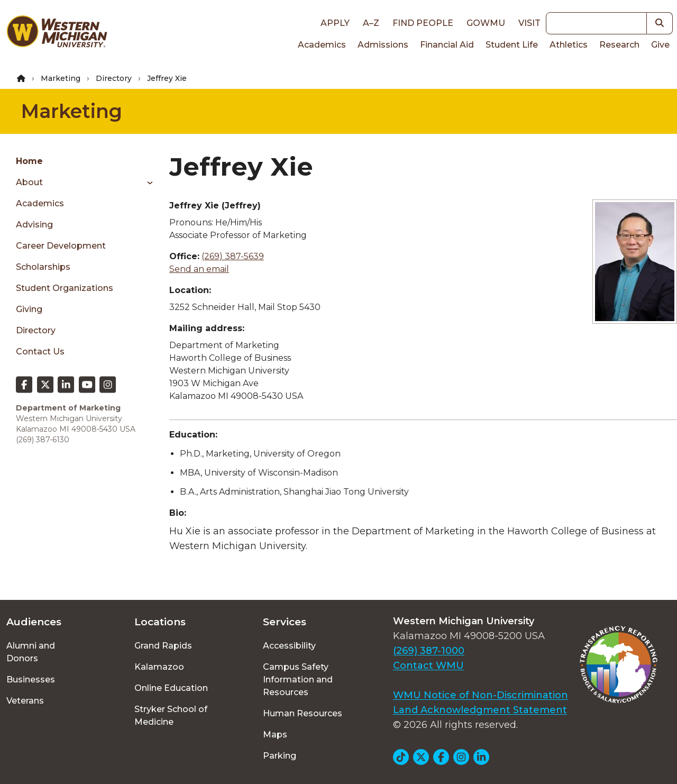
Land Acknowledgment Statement (480, 710)
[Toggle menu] (146, 183)
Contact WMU (428, 666)
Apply (335, 23)
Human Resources (303, 713)
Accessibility (289, 646)
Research (619, 45)
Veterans (25, 701)
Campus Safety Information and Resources (298, 680)
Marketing (61, 78)
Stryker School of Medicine (171, 715)
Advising (34, 225)
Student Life (512, 45)
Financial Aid (447, 45)
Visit (529, 23)
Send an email (199, 269)
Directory (114, 78)
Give (660, 45)
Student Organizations (65, 288)
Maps (275, 735)
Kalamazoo (159, 667)
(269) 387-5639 (233, 256)
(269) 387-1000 (429, 651)
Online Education (171, 688)
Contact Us (40, 352)
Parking (280, 756)
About (29, 182)
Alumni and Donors (31, 652)
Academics (322, 45)
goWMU (486, 23)
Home (29, 161)
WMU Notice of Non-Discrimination (481, 695)
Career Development (61, 246)
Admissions (383, 45)
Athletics (569, 45)
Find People (423, 23)
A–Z (371, 23)
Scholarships (43, 267)
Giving (29, 309)
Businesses (31, 680)
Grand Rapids (163, 646)
